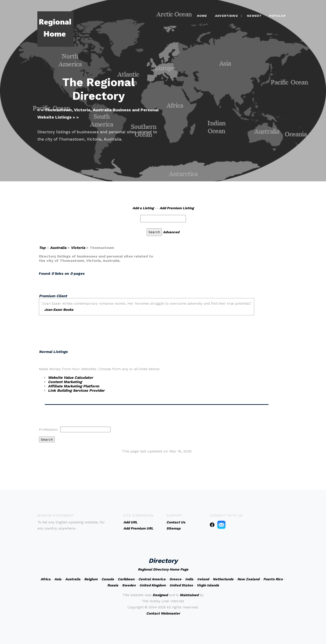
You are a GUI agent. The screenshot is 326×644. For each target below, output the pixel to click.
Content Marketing (65, 382)
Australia (58, 248)
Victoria (78, 248)
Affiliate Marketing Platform (74, 386)
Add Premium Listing (177, 208)
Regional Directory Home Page (163, 569)
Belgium (91, 579)
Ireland (203, 579)
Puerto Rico (273, 579)
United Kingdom (153, 585)
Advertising (226, 16)
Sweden (129, 585)
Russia (113, 585)
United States (181, 585)
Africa (46, 579)
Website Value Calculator (71, 378)
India (189, 579)
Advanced (171, 232)
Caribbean (126, 579)
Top (42, 248)
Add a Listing (143, 208)
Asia (58, 579)
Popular (277, 16)
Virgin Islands (208, 585)
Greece (175, 579)
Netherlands (223, 579)
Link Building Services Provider (76, 390)
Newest (254, 16)
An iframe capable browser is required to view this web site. (157, 318)
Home (202, 16)
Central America (152, 579)
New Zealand (248, 579)
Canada (108, 579)
